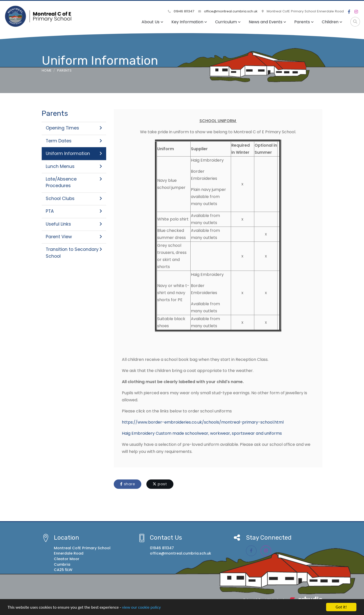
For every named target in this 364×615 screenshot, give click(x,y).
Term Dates (74, 141)
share (128, 484)
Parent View (74, 237)
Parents (304, 22)
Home (47, 70)
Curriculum (228, 22)
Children (332, 22)
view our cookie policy (141, 607)
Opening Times (74, 128)
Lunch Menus (74, 166)
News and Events (267, 22)
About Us (152, 22)
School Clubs (74, 199)
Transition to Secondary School (74, 253)
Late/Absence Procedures (74, 182)
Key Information (189, 22)
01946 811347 (181, 11)
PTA (74, 211)
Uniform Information (74, 153)
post (160, 484)
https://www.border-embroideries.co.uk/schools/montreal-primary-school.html (203, 422)
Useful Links (74, 224)
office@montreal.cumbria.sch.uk (228, 11)
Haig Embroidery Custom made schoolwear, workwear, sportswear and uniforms (202, 433)
